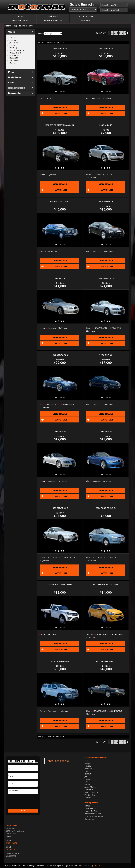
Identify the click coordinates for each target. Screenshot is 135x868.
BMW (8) (13, 40)
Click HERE (10, 849)
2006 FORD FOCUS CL (106, 508)
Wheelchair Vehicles (20, 20)
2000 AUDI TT (106, 125)
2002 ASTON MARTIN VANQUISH (60, 125)
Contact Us (86, 20)
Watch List (61, 113)
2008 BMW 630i (106, 202)
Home (20, 16)
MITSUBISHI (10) (15, 53)
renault (88, 774)
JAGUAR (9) (14, 43)
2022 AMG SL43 (106, 48)
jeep (86, 776)
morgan (88, 763)
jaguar (87, 779)
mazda (87, 784)
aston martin (90, 787)
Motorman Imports (13, 26)
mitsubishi (89, 790)
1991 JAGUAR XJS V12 (106, 661)
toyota (88, 766)
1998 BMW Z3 (60, 278)
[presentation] (18, 802)
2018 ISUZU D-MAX (60, 661)
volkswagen (90, 795)
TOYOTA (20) (14, 60)
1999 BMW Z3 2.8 (60, 355)
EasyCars (97, 865)
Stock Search (53, 16)
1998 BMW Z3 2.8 (106, 278)
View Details (60, 107)
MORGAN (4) (14, 55)
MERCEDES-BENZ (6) (17, 50)
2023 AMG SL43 (60, 48)
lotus (87, 771)
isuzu (87, 761)
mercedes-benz (91, 792)
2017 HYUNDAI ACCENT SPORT (106, 585)
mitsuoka (88, 797)
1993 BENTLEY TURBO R (60, 202)
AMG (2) (12, 38)
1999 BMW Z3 (60, 431)
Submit (23, 810)
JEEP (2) (12, 45)
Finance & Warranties (53, 20)
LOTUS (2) (13, 48)
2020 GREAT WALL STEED (60, 585)
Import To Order (86, 16)
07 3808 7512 (11, 843)
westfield (88, 768)
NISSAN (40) (14, 58)
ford (86, 782)
